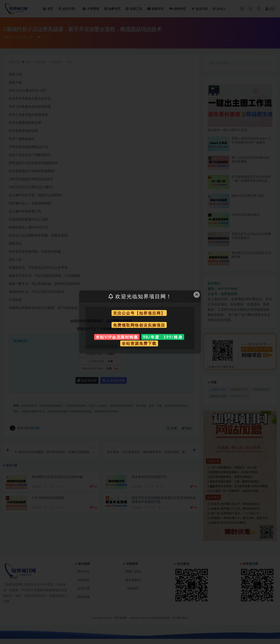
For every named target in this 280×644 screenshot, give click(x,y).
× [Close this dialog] (197, 294)
